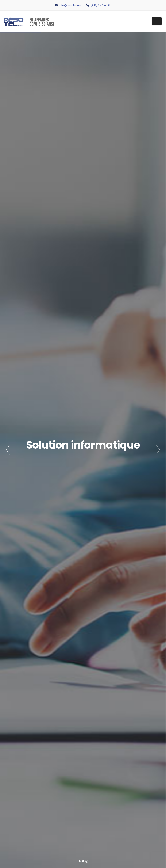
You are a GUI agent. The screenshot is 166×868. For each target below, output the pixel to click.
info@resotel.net (68, 5)
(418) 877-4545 (99, 5)
